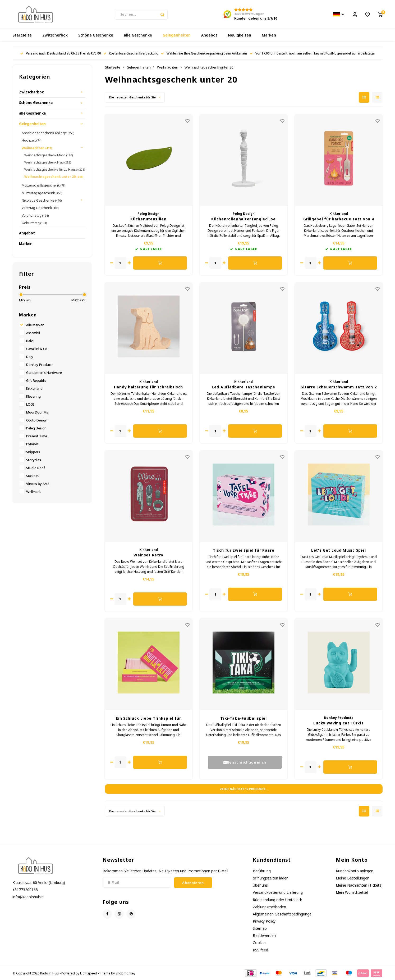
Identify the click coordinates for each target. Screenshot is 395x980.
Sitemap (260, 929)
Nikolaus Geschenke (42, 201)
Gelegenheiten (177, 36)
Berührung (262, 871)
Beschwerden (264, 936)
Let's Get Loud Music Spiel (339, 551)
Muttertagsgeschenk (42, 193)
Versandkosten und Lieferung (278, 893)
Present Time (37, 437)
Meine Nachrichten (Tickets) (359, 886)
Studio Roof (36, 468)
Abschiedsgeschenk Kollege (48, 133)
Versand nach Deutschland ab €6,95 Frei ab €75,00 (61, 54)
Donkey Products (40, 365)
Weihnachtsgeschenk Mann (49, 156)
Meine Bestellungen (353, 879)
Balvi (30, 341)
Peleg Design (36, 429)
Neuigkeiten (240, 36)
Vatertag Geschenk (40, 208)
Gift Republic (36, 381)
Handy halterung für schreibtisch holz (148, 388)
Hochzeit (31, 141)
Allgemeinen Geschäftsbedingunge (282, 915)
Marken (269, 36)
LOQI (30, 405)
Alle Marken (35, 326)
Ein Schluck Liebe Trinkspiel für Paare (148, 719)
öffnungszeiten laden (271, 879)
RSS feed (260, 950)
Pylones (32, 445)
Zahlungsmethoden (269, 907)
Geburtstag (34, 223)
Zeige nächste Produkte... (244, 789)
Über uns (260, 886)
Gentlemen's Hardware (44, 373)
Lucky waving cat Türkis (338, 723)
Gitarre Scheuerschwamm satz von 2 (338, 387)
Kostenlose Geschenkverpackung (131, 54)
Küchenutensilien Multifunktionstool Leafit (148, 220)
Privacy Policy (264, 922)
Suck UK (32, 476)
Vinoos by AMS (38, 484)
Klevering (33, 397)
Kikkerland (34, 389)
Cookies (260, 943)
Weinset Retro (148, 555)
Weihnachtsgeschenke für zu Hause (55, 170)
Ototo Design (37, 421)
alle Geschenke (138, 36)
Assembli (33, 334)
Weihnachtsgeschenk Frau (48, 163)
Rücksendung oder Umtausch (277, 900)
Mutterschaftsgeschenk (43, 186)
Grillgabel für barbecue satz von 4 (339, 219)
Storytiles (34, 460)
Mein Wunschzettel (352, 893)
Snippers (33, 453)
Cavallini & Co (37, 349)
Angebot (209, 36)
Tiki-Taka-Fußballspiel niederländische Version (243, 719)
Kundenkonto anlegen (355, 871)
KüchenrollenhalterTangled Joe (243, 219)
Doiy (30, 357)
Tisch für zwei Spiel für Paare (244, 551)
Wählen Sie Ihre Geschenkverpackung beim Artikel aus (204, 54)
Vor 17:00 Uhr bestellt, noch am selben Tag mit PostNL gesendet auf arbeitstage (312, 54)
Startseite (22, 36)
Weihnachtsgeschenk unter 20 (54, 177)
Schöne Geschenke (96, 36)
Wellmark (33, 492)
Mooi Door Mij (37, 413)
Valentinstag (35, 216)
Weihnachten (37, 148)
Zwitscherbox (55, 36)
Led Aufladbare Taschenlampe (244, 387)
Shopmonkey (125, 974)
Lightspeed (89, 974)
